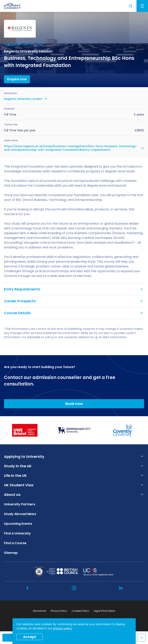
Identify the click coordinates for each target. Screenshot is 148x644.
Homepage (12, 44)
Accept (30, 637)
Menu (142, 6)
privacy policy (63, 628)
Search (131, 6)
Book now (74, 404)
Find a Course (33, 44)
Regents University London (23, 99)
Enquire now (17, 79)
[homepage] (12, 6)
